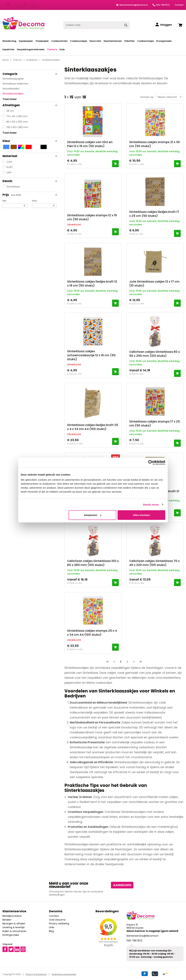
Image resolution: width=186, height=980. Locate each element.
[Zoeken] (126, 25)
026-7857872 (163, 5)
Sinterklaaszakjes (13, 93)
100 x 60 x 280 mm (17, 127)
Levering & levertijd (13, 927)
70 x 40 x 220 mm (17, 116)
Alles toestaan (141, 515)
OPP (9, 172)
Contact (179, 5)
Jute (9, 162)
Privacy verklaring (59, 924)
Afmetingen (30, 105)
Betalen (7, 920)
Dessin (30, 181)
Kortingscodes (11, 935)
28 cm (10, 111)
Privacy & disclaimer (36, 974)
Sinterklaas (13, 187)
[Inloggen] (164, 25)
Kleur (30, 141)
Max (45, 203)
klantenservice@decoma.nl (133, 5)
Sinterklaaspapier (13, 79)
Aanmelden (122, 885)
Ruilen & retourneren (14, 931)
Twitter (13, 948)
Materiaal (30, 156)
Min (15, 203)
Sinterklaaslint (11, 89)
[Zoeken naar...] (93, 25)
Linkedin (19, 948)
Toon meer (10, 99)
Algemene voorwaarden (64, 974)
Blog (51, 931)
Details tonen (151, 504)
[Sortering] (169, 97)
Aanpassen (93, 515)
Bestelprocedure (12, 916)
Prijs (30, 195)
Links (52, 927)
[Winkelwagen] (180, 25)
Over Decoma (57, 920)
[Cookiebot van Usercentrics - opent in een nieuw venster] (151, 462)
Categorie (30, 74)
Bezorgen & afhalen (14, 924)
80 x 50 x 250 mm (17, 122)
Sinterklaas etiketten (15, 84)
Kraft (10, 167)
